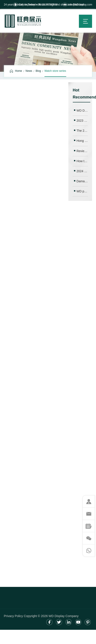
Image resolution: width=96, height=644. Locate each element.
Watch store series (55, 71)
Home (19, 71)
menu (85, 21)
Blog (38, 71)
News (29, 71)
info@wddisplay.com (80, 5)
